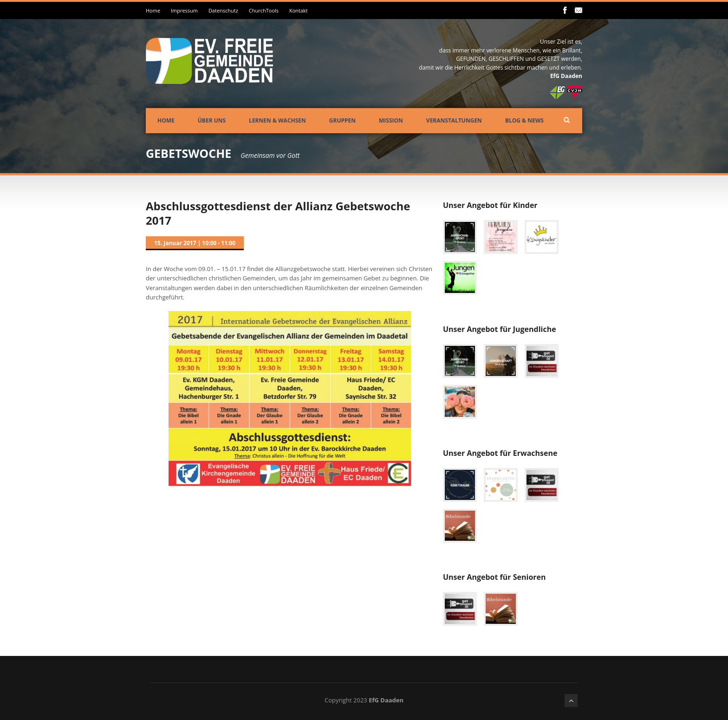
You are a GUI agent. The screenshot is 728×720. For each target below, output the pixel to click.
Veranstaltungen (454, 120)
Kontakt (299, 10)
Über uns (212, 120)
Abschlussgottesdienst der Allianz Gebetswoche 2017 (278, 213)
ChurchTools (264, 10)
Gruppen (342, 120)
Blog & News (524, 120)
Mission (391, 120)
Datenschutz (223, 10)
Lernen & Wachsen (277, 120)
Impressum (184, 10)
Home (153, 10)
